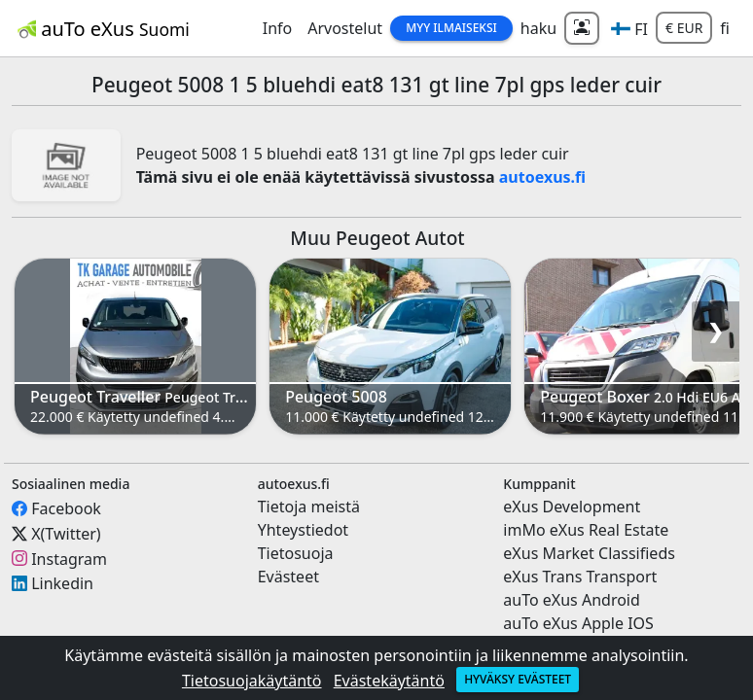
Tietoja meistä (309, 507)
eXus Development (572, 507)
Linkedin (62, 583)
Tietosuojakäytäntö (252, 681)
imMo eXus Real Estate (586, 530)
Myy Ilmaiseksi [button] (451, 28)
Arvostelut (345, 28)
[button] (629, 28)
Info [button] (278, 28)
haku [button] (538, 28)
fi (725, 28)
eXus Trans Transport (580, 577)
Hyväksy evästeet (518, 679)
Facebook (66, 508)
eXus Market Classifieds (589, 553)
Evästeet (288, 577)
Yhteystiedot (303, 530)
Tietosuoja (296, 553)
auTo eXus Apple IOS (578, 623)
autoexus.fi (542, 177)
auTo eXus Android (571, 600)
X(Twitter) (66, 534)
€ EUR (684, 28)
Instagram (69, 558)
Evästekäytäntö (389, 681)
